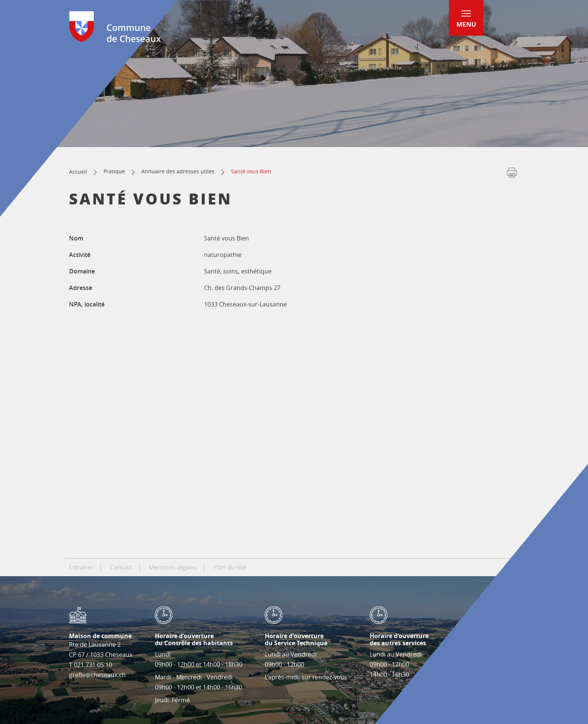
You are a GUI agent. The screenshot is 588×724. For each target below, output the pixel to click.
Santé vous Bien (251, 171)
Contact (121, 567)
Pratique (114, 171)
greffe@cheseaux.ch (97, 675)
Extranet (81, 567)
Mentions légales (173, 567)
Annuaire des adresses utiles (178, 171)
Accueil (78, 172)
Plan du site (230, 567)
